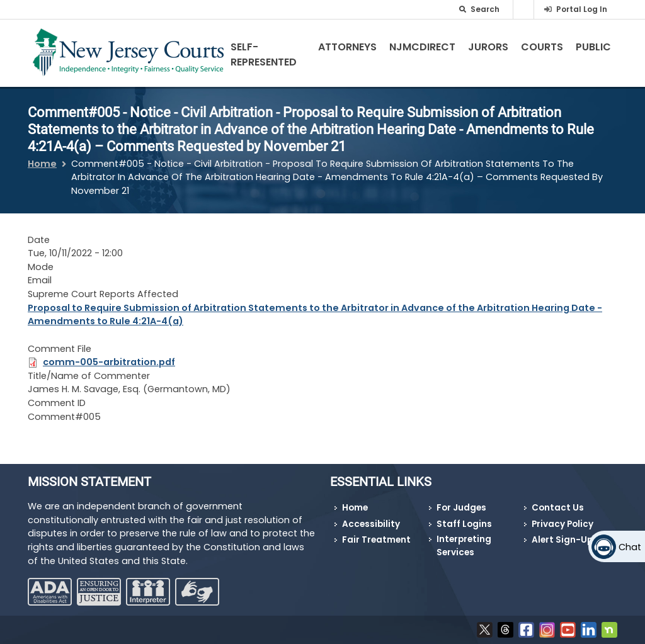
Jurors (488, 47)
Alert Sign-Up (562, 540)
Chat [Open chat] (630, 547)
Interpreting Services (464, 545)
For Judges (461, 508)
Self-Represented (264, 54)
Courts (542, 47)
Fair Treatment (376, 540)
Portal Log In (582, 9)
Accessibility (371, 524)
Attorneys (347, 47)
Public (593, 47)
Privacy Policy (562, 524)
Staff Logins (464, 524)
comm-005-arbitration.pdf (109, 362)
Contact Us (558, 508)
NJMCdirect (422, 47)
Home (42, 164)
